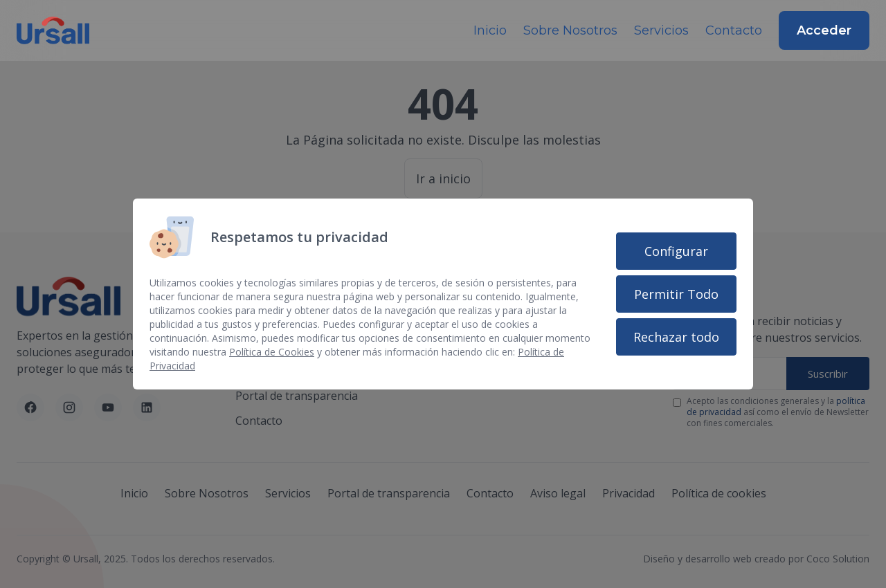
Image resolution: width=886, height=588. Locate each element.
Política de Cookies (272, 352)
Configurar (676, 251)
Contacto (734, 30)
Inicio (490, 30)
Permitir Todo (676, 294)
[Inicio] (53, 30)
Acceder (824, 30)
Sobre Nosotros (570, 30)
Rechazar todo (676, 337)
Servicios (661, 30)
